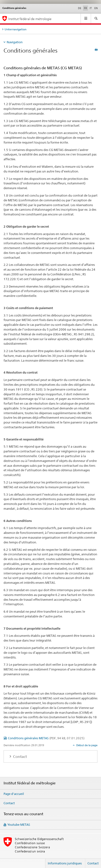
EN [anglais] (96, 8)
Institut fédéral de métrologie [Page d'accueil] (30, 19)
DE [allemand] (80, 8)
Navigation (15, 42)
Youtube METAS (19, 825)
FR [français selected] (85, 8)
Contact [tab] (19, 757)
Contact (9, 803)
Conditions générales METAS (46, 738)
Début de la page (87, 745)
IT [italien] (91, 8)
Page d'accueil (14, 794)
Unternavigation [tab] (15, 29)
